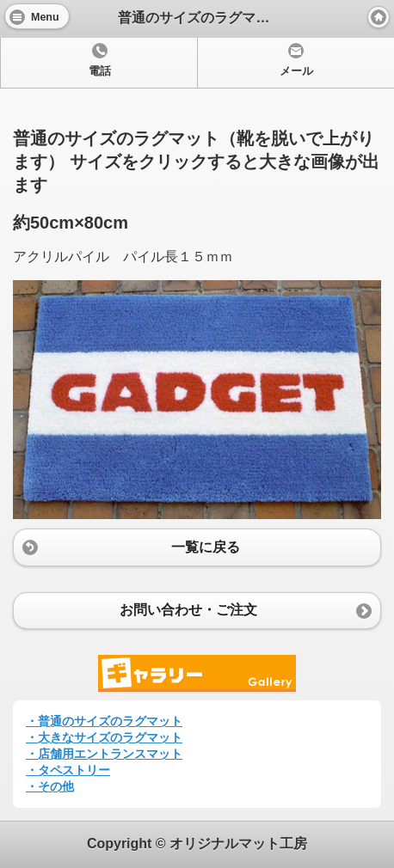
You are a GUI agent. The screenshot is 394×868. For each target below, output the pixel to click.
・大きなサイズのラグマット (104, 737)
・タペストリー (68, 770)
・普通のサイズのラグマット (104, 721)
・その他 (50, 786)
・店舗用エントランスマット (104, 754)
